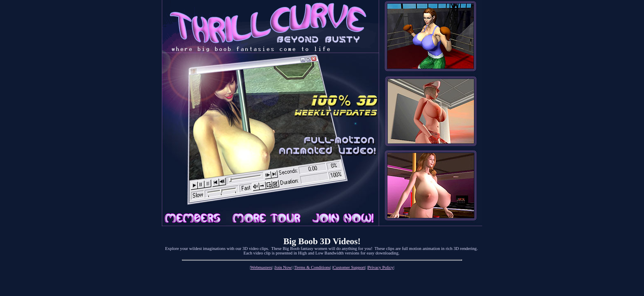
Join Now (283, 267)
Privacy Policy (381, 267)
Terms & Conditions (312, 267)
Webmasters (261, 267)
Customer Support (349, 267)
